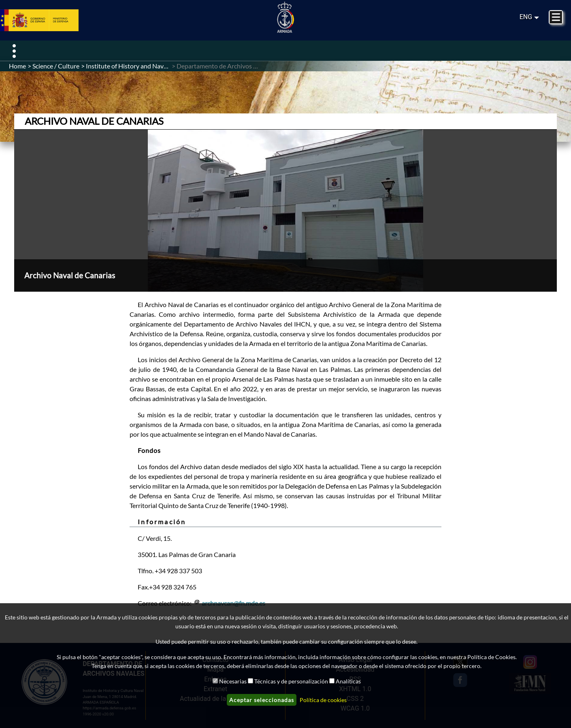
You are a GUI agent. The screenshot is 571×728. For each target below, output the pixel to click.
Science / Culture (56, 66)
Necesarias (233, 681)
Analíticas (348, 681)
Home (17, 66)
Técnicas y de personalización (291, 681)
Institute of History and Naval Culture (138, 66)
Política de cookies (323, 700)
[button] (285, 211)
